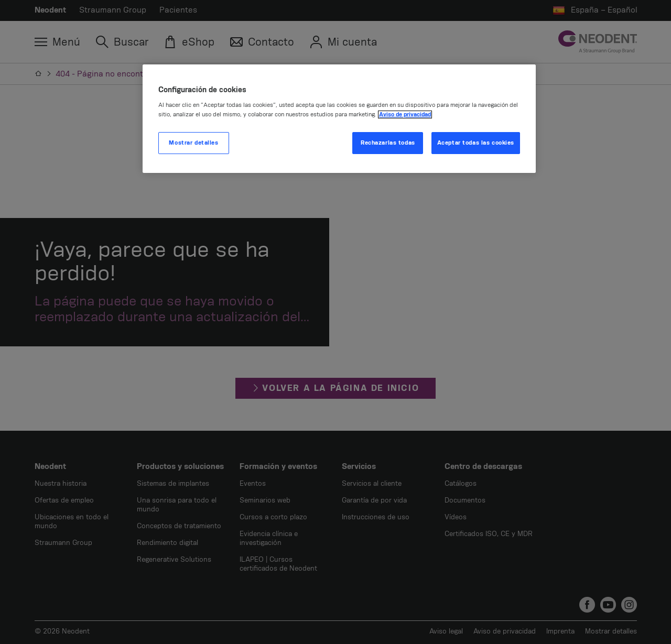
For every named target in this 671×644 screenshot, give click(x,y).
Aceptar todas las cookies (476, 143)
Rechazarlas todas (388, 143)
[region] (339, 119)
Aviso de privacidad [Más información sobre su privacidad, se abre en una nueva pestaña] (405, 114)
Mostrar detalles (193, 143)
